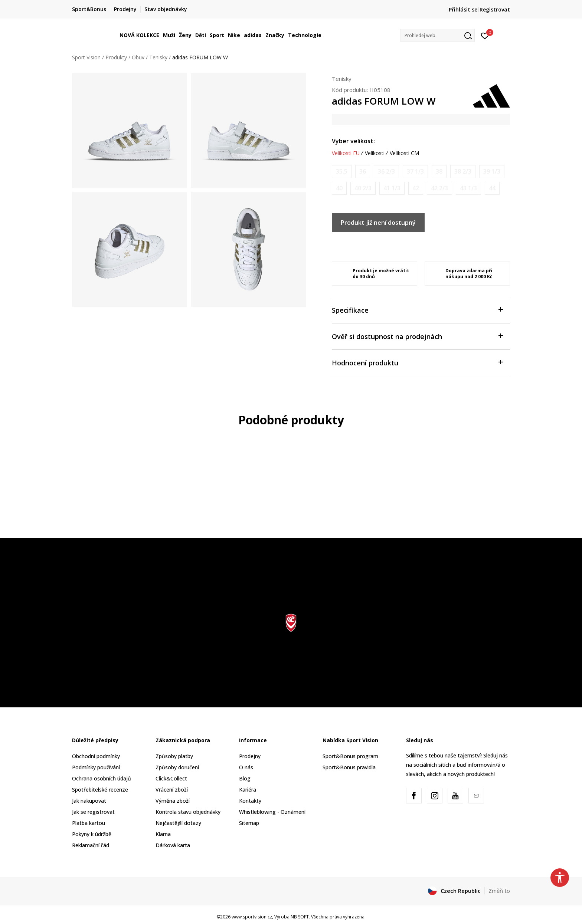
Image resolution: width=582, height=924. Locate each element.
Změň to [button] (499, 891)
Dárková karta (173, 845)
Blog (245, 778)
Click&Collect (171, 778)
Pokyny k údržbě (92, 834)
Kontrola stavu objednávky (188, 812)
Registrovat (495, 9)
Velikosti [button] (375, 153)
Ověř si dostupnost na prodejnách (417, 336)
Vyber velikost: (353, 141)
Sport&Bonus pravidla (349, 767)
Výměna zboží (173, 801)
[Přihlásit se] (485, 35)
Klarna (163, 834)
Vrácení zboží (172, 790)
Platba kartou (89, 823)
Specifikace (417, 310)
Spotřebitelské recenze (100, 790)
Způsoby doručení (177, 767)
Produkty (116, 57)
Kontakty (250, 801)
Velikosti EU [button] (346, 153)
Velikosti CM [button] (404, 153)
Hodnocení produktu (417, 362)
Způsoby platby (174, 756)
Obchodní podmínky (96, 756)
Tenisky (158, 57)
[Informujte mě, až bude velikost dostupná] (342, 172)
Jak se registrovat (93, 812)
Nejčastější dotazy (178, 823)
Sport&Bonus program (350, 756)
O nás (246, 767)
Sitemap (249, 823)
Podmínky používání (96, 767)
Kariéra (248, 790)
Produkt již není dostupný (378, 223)
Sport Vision (86, 57)
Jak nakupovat (89, 801)
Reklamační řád (91, 845)
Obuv (138, 57)
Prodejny (250, 756)
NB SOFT (300, 917)
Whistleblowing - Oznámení (272, 812)
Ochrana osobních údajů (102, 778)
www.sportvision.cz (252, 917)
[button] (438, 35)
